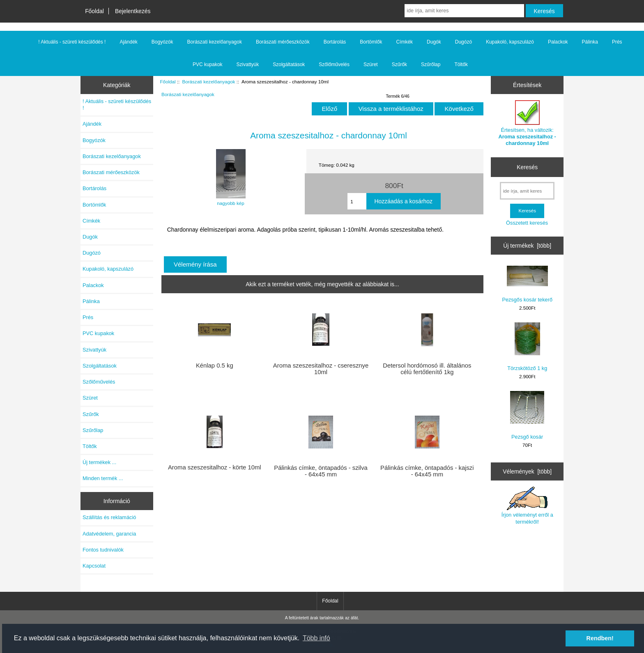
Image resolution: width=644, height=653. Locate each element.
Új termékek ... (99, 462)
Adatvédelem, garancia (109, 534)
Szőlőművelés (334, 64)
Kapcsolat (94, 566)
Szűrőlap (431, 64)
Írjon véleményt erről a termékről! (527, 506)
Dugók (434, 42)
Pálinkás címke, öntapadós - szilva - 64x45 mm (321, 471)
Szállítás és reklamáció (109, 517)
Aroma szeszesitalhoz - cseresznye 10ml (321, 369)
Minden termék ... (103, 478)
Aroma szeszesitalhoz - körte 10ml (215, 467)
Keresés (527, 167)
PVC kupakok (208, 64)
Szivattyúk (248, 64)
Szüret (371, 64)
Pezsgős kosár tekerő (527, 284)
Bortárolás (335, 42)
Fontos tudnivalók (103, 550)
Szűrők (399, 64)
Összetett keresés (527, 223)
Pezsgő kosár (527, 415)
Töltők (461, 64)
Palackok (558, 42)
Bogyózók (162, 42)
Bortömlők (371, 42)
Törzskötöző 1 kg (527, 347)
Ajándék (128, 42)
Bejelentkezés (133, 11)
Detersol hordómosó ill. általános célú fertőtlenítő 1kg (427, 369)
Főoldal (94, 11)
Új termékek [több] (527, 246)
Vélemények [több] (527, 471)
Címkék (404, 42)
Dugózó (463, 42)
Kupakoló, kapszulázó (510, 42)
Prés (617, 42)
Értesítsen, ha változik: (527, 123)
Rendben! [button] (600, 638)
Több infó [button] (316, 638)
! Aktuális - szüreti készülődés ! (72, 42)
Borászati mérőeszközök (283, 42)
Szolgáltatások (289, 64)
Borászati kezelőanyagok (209, 82)
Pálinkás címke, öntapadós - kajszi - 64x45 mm (427, 471)
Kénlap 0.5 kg (215, 366)
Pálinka (590, 42)
